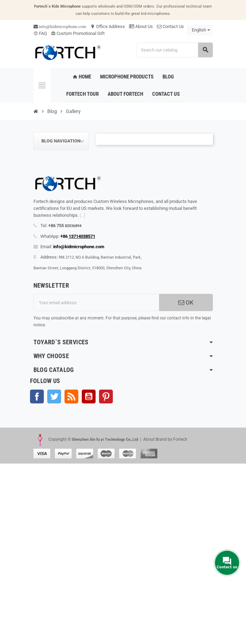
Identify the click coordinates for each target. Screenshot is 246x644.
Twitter (54, 396)
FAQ (40, 33)
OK (186, 302)
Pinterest (106, 396)
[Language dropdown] (200, 30)
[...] (82, 215)
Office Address (108, 26)
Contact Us (170, 26)
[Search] (175, 50)
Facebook (37, 396)
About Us (141, 26)
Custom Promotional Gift (78, 33)
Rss (71, 396)
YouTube (89, 396)
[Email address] (96, 302)
